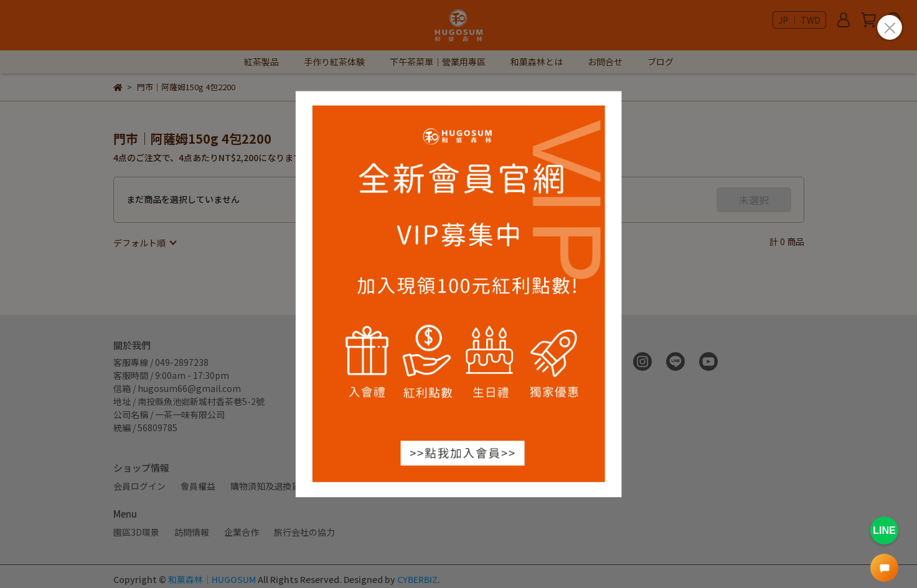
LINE (884, 530)
